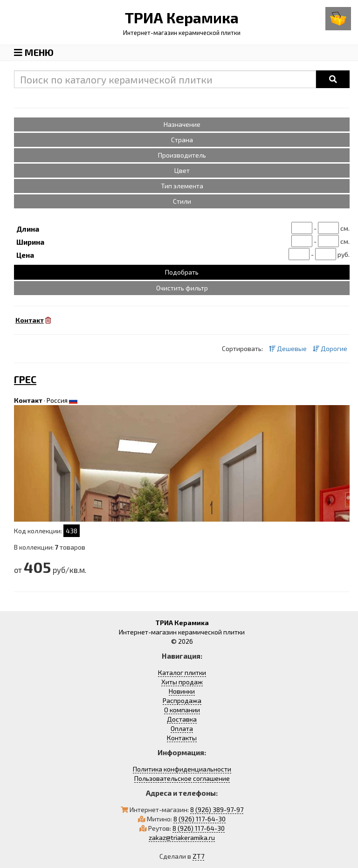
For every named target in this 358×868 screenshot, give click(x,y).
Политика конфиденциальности (182, 769)
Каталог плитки (182, 672)
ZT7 (198, 856)
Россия (57, 400)
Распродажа (182, 700)
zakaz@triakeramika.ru (182, 837)
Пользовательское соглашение (182, 778)
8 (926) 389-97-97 (217, 809)
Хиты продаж (182, 682)
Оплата (182, 728)
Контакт (28, 400)
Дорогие (330, 348)
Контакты (182, 738)
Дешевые (288, 348)
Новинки (182, 691)
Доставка (182, 719)
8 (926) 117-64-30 (200, 819)
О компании (182, 710)
